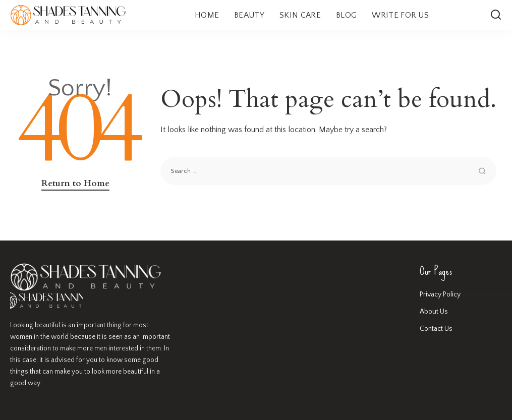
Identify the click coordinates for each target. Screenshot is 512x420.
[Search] (496, 15)
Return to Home (75, 183)
